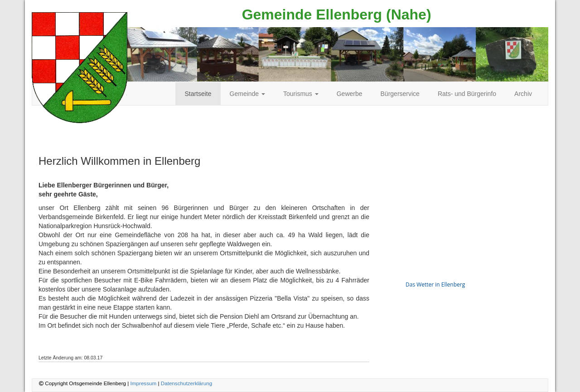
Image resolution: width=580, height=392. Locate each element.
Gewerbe (350, 94)
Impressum (144, 383)
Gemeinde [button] (247, 94)
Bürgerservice (400, 94)
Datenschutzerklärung (186, 383)
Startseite (198, 94)
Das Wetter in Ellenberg (435, 284)
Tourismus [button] (301, 94)
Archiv (523, 94)
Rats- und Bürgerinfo (467, 94)
